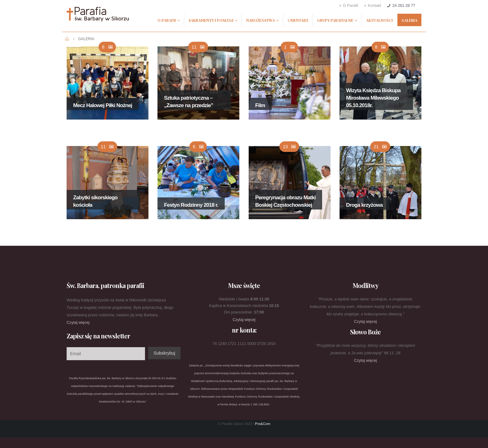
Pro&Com (263, 424)
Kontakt (373, 6)
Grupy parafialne (335, 20)
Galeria (409, 20)
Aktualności (379, 20)
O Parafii (349, 6)
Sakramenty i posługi (211, 20)
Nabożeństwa (260, 20)
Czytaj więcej (78, 323)
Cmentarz (298, 20)
